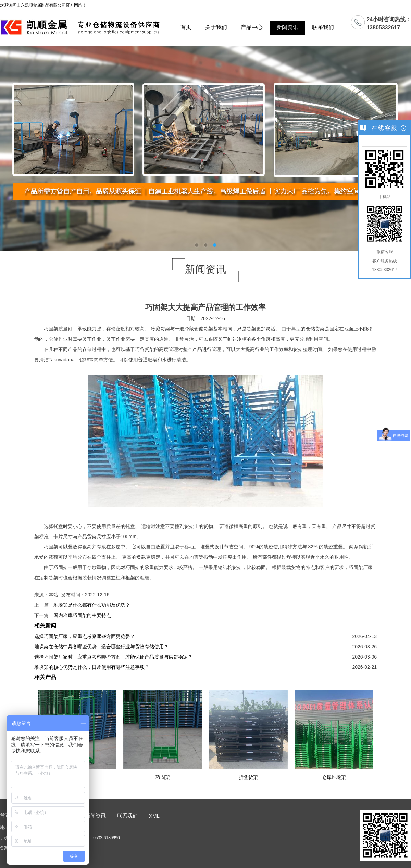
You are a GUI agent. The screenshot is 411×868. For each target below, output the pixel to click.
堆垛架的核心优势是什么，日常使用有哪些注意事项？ (92, 667)
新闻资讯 (287, 27)
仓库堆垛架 (334, 777)
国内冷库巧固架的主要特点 (82, 615)
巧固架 (163, 777)
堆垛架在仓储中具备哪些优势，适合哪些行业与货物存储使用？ (101, 647)
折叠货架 (248, 777)
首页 (186, 27)
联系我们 (323, 27)
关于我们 (216, 27)
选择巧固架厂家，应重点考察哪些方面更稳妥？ (85, 636)
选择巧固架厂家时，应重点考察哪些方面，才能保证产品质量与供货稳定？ (113, 657)
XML (154, 816)
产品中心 (252, 27)
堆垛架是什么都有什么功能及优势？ (92, 605)
